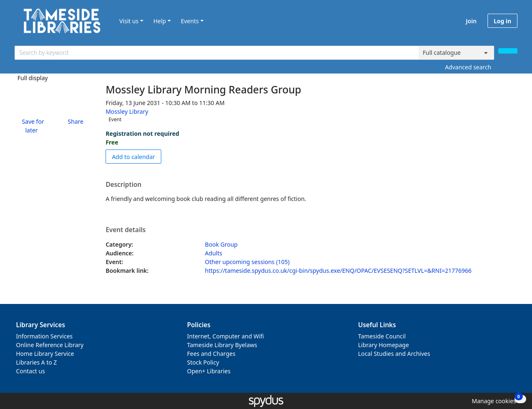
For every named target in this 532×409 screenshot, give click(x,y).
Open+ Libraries (209, 371)
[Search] (508, 51)
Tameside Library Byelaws (222, 345)
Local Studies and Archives (394, 354)
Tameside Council (382, 336)
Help (160, 21)
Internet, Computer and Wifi (225, 336)
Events (190, 21)
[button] (32, 126)
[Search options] (456, 53)
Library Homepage (384, 345)
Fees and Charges (211, 354)
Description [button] (123, 185)
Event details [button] (126, 230)
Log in (502, 21)
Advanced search (468, 67)
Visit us (129, 21)
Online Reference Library (50, 345)
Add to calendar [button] (137, 156)
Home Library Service (45, 354)
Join (471, 21)
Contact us (31, 371)
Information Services (44, 336)
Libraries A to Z (37, 362)
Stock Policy (203, 362)
